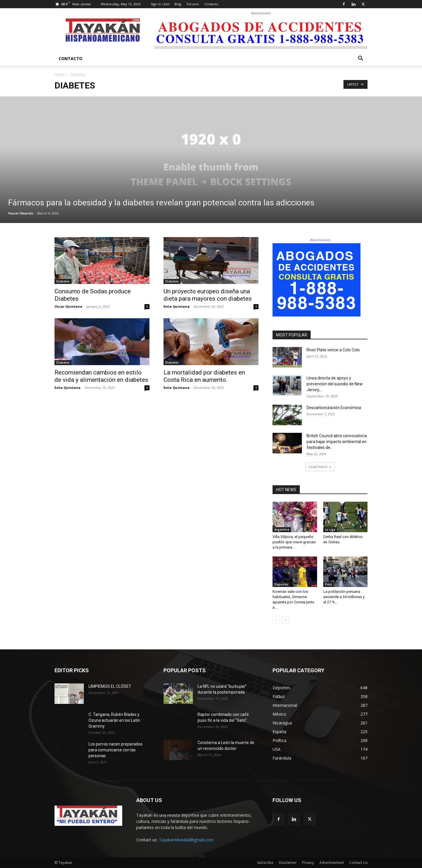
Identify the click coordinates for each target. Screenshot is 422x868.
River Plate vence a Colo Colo (333, 350)
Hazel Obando (21, 213)
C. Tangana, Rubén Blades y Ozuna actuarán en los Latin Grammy (114, 720)
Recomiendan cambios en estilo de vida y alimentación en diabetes (101, 376)
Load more (320, 467)
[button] (360, 59)
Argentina (282, 530)
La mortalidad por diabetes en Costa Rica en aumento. (204, 376)
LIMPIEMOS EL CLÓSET (110, 686)
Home (60, 75)
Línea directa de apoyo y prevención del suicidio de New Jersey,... (335, 384)
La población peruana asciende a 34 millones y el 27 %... (344, 597)
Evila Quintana (177, 306)
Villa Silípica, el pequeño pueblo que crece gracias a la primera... (294, 542)
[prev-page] (276, 620)
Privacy (308, 863)
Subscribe (265, 863)
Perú (329, 584)
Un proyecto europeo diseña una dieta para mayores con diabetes (208, 295)
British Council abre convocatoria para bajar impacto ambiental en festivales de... (337, 442)
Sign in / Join (160, 4)
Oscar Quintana (68, 306)
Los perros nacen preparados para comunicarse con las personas (115, 750)
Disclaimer (288, 863)
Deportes (281, 584)
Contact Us (358, 863)
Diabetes (63, 281)
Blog (178, 4)
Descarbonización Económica (334, 408)
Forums (193, 4)
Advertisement (332, 863)
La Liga (330, 530)
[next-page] (286, 620)
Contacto (211, 4)
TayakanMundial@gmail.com (186, 840)
